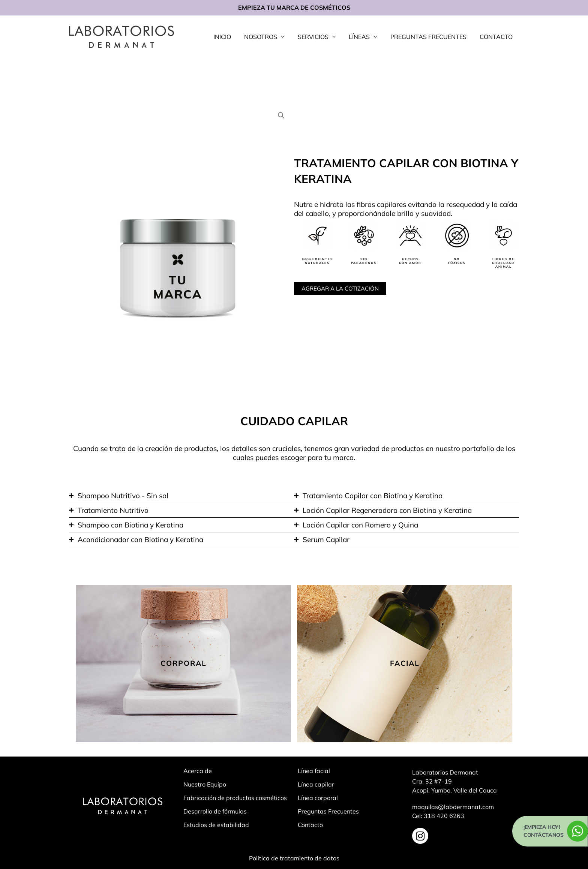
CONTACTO (496, 37)
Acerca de (198, 771)
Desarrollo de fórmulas (215, 811)
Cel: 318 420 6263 (438, 816)
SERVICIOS (316, 37)
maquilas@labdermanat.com (453, 807)
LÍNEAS (362, 37)
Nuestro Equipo (205, 784)
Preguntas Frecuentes (328, 811)
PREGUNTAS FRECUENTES (430, 37)
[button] (281, 115)
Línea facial (314, 771)
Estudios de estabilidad (216, 825)
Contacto (310, 825)
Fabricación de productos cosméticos (235, 798)
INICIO (228, 37)
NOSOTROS (265, 37)
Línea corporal (318, 798)
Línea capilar (316, 784)
